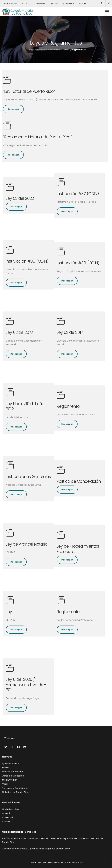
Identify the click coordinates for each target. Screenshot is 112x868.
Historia (6, 768)
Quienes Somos (11, 763)
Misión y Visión (10, 780)
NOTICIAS (83, 3)
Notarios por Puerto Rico (15, 792)
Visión (5, 784)
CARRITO (54, 3)
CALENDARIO (39, 3)
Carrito (6, 821)
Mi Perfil (6, 813)
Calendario (8, 817)
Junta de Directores (13, 776)
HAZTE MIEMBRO (10, 3)
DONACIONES (68, 3)
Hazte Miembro (10, 809)
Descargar (13, 109)
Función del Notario (13, 772)
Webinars (9, 738)
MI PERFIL (25, 3)
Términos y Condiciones (15, 788)
